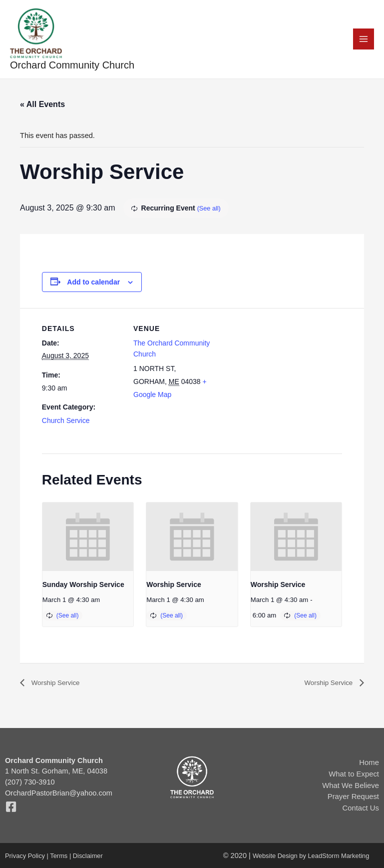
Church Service (66, 423)
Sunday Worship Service (83, 588)
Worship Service (174, 588)
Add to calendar (93, 285)
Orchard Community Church (72, 69)
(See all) (210, 212)
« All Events (42, 108)
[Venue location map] (277, 381)
